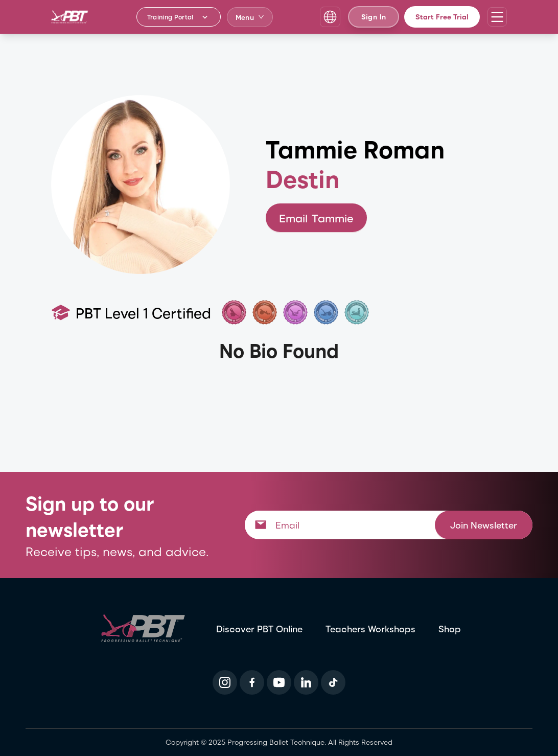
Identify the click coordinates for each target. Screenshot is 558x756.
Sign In (374, 17)
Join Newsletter (484, 525)
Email (316, 218)
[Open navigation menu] (497, 17)
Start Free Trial (442, 17)
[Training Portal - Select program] (179, 17)
